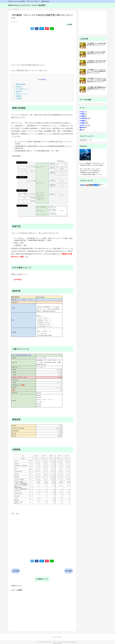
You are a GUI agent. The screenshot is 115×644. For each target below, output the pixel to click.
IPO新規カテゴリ (42, 579)
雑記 (81, 130)
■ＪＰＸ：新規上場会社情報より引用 (21, 355)
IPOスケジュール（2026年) (17, 1)
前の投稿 (69, 571)
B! (42, 29)
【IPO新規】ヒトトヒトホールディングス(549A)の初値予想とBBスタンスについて (97, 71)
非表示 (44, 79)
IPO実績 (82, 116)
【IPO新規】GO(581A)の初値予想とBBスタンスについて (96, 53)
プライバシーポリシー (33, 1)
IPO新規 (70, 25)
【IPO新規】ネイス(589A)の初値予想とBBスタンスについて (96, 44)
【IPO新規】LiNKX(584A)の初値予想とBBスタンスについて (96, 62)
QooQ (60, 643)
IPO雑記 (82, 114)
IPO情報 (82, 121)
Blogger (82, 112)
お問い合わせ (45, 1)
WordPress (83, 125)
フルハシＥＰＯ (40, 297)
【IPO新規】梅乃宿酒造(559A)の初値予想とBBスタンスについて (96, 89)
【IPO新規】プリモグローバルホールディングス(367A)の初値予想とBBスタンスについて (97, 80)
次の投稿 (16, 571)
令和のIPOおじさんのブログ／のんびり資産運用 (27, 5)
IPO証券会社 (83, 118)
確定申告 (82, 127)
